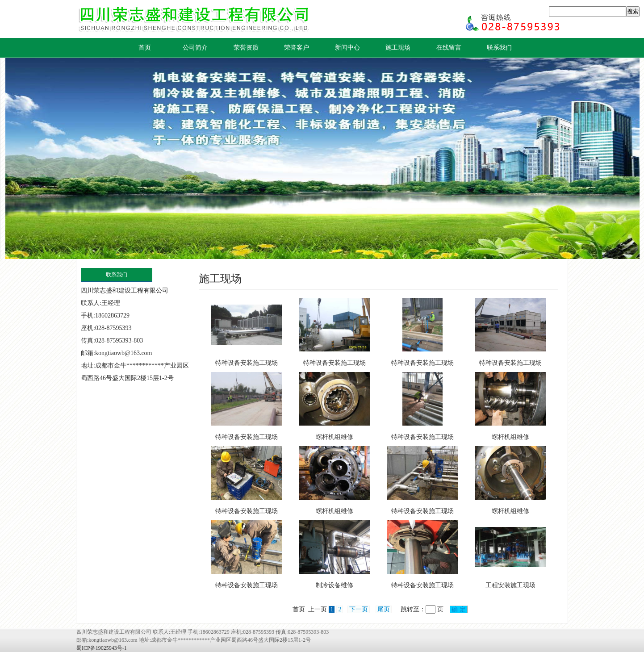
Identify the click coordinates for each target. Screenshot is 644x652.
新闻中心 (347, 48)
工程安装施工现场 (510, 585)
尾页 (384, 609)
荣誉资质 (246, 48)
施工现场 (398, 48)
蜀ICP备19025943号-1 (102, 648)
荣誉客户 (297, 48)
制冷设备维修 (335, 585)
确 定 (459, 609)
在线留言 (449, 48)
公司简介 (195, 48)
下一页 (359, 609)
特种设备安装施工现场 (247, 363)
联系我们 (499, 48)
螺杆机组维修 (335, 437)
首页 (145, 48)
